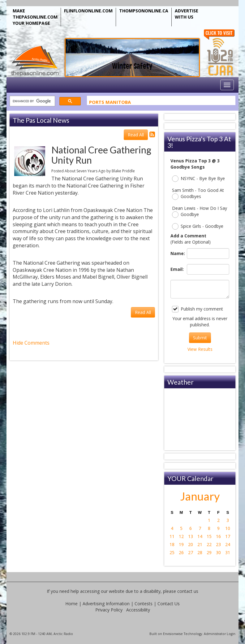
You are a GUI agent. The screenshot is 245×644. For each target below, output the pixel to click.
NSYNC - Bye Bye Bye (198, 179)
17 (228, 536)
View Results (200, 349)
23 (218, 544)
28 (200, 552)
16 (218, 536)
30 (218, 552)
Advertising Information (106, 604)
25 (172, 552)
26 (181, 552)
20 (191, 544)
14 (200, 536)
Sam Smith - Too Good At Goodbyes (198, 194)
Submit (200, 338)
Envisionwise (173, 634)
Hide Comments (31, 343)
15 (209, 536)
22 (209, 544)
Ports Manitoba (110, 103)
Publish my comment (198, 309)
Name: (177, 253)
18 (172, 544)
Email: (177, 269)
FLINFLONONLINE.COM (88, 11)
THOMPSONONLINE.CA (144, 11)
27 (191, 552)
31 (228, 552)
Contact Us (169, 604)
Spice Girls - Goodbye (198, 226)
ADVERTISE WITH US (187, 14)
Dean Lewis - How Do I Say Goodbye (200, 212)
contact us (188, 591)
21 (200, 544)
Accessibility (138, 610)
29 (209, 552)
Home (71, 604)
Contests (144, 604)
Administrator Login (220, 634)
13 (191, 536)
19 (181, 544)
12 (181, 536)
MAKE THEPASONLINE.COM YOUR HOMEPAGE (35, 17)
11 (172, 536)
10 (228, 528)
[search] (32, 101)
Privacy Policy (109, 610)
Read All (136, 135)
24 (228, 544)
